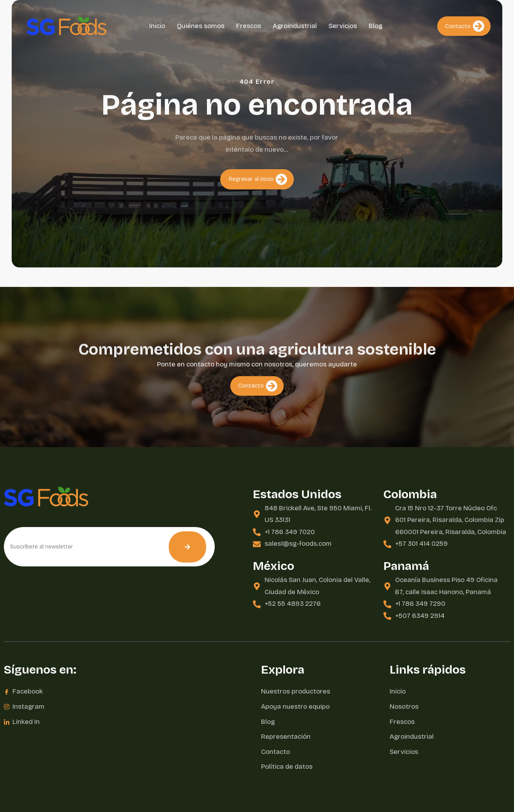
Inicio (157, 26)
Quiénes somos (201, 26)
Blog (375, 26)
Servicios (343, 26)
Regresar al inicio (258, 186)
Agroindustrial (295, 26)
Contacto (465, 26)
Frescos (249, 26)
